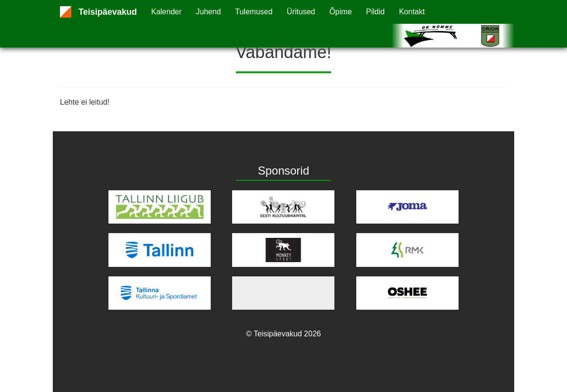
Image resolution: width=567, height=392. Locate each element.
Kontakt (412, 12)
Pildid (376, 12)
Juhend (209, 12)
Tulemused (254, 12)
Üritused (301, 12)
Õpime (340, 12)
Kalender (166, 12)
